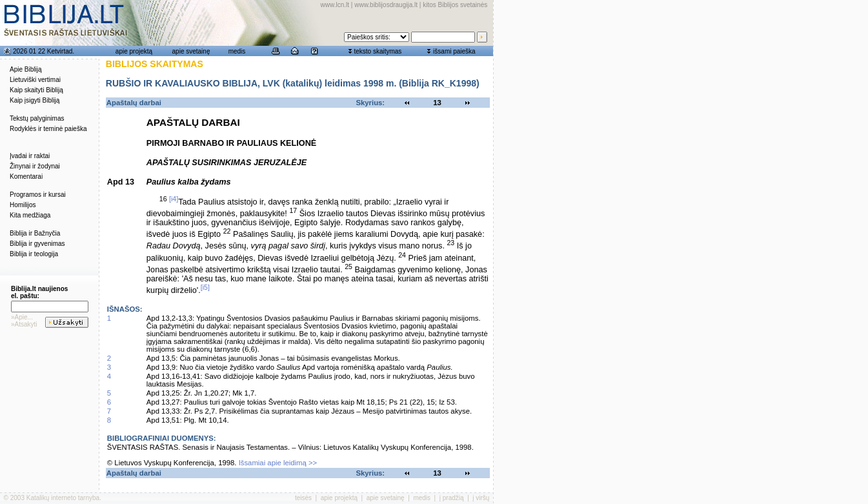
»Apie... (22, 317)
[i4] (174, 199)
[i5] (205, 287)
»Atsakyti (24, 324)
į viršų (481, 498)
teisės (303, 498)
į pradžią (452, 498)
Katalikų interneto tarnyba (63, 498)
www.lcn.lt (335, 5)
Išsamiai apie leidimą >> (278, 463)
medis (237, 51)
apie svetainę (191, 51)
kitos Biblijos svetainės (455, 5)
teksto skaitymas (378, 51)
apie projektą (134, 51)
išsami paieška (454, 51)
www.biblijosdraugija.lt (386, 5)
